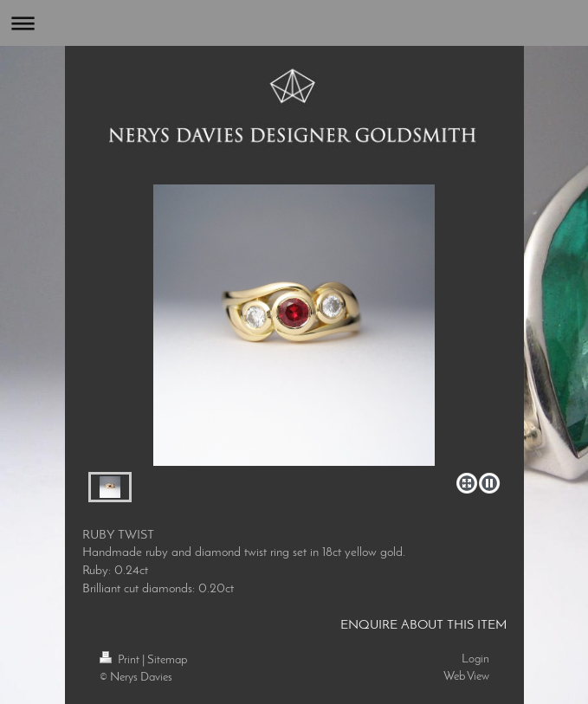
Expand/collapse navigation (294, 23)
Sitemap (167, 660)
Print (121, 660)
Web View (466, 677)
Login (475, 659)
